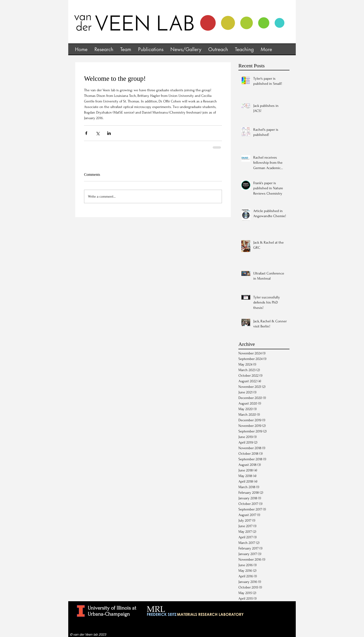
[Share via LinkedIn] (109, 133)
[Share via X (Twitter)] (98, 133)
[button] (104, 49)
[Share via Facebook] (86, 133)
